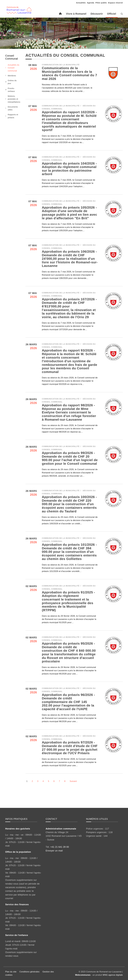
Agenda (90, 3)
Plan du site (11, 972)
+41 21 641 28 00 (60, 847)
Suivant (73, 781)
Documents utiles (13, 108)
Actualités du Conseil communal (13, 68)
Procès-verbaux (11, 90)
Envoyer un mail (54, 851)
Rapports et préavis (13, 116)
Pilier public (101, 3)
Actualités (81, 3)
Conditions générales (29, 972)
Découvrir (97, 14)
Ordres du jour (12, 82)
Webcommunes (83, 975)
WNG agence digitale (113, 975)
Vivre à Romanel (76, 14)
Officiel (112, 14)
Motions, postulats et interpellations (14, 99)
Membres (12, 76)
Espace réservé (115, 3)
